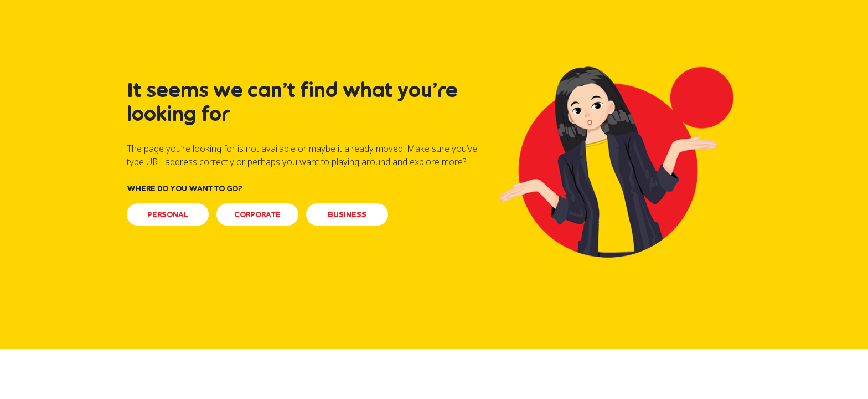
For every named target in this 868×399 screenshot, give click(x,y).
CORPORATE (257, 214)
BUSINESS (347, 214)
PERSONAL (168, 214)
